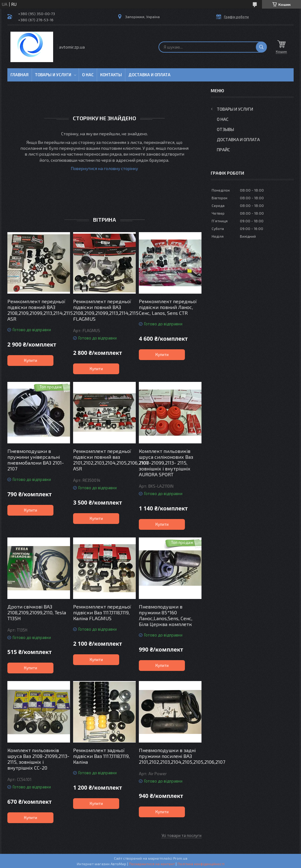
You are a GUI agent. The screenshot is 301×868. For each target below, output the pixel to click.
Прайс (223, 150)
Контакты (111, 75)
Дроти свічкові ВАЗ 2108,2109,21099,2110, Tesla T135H (37, 612)
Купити (31, 360)
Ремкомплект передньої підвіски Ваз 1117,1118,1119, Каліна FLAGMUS (102, 612)
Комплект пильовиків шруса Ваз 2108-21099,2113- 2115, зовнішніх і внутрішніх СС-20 (38, 759)
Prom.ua (180, 858)
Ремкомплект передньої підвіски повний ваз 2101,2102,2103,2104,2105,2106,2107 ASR (104, 460)
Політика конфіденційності (201, 864)
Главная (20, 75)
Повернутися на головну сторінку (104, 168)
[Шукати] (261, 47)
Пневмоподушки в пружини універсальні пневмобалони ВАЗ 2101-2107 (36, 460)
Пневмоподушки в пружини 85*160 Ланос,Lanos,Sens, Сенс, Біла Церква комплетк (166, 615)
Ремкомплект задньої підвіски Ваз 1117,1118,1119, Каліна (101, 756)
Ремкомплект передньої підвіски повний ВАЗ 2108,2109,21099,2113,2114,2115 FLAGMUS (104, 310)
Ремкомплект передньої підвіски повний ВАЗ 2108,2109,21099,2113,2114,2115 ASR (39, 310)
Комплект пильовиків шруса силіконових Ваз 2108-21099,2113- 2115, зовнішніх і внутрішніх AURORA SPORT (166, 463)
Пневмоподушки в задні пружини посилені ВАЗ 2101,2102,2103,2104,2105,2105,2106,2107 (170, 756)
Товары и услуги (53, 75)
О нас (88, 75)
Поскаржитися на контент (152, 864)
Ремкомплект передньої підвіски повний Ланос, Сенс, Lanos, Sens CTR (168, 307)
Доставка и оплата (149, 75)
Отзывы (225, 129)
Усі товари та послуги (182, 835)
